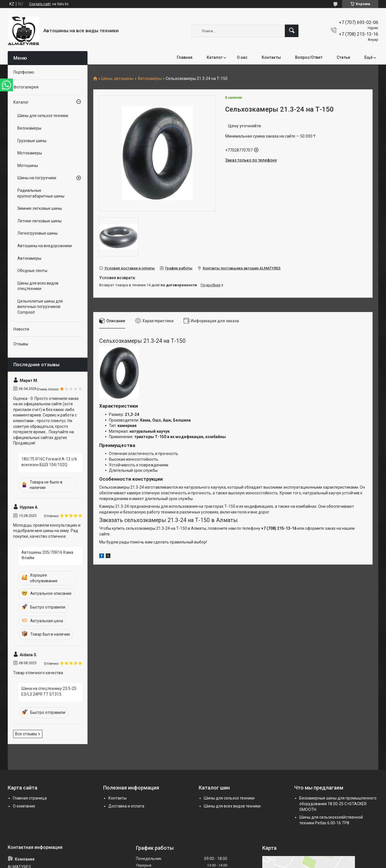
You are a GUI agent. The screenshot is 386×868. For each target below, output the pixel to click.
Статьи (343, 57)
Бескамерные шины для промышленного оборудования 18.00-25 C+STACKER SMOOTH (338, 804)
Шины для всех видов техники (232, 806)
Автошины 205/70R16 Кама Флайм (47, 555)
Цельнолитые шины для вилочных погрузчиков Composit (40, 307)
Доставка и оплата (126, 806)
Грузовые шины (32, 141)
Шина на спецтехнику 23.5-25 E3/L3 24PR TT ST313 (49, 691)
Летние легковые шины (39, 221)
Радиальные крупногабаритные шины (41, 193)
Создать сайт (40, 4)
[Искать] (292, 31)
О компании (24, 806)
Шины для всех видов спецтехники (38, 286)
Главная (185, 57)
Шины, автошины (117, 79)
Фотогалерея (26, 87)
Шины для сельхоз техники (43, 116)
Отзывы (21, 344)
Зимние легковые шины (40, 208)
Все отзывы (26, 734)
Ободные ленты (32, 271)
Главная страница (30, 798)
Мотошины (28, 166)
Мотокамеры (30, 153)
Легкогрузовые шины (37, 233)
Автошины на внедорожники (45, 246)
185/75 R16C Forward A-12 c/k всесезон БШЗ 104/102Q (49, 462)
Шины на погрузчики (37, 178)
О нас (242, 57)
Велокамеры (29, 128)
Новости (21, 329)
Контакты (271, 57)
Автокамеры (150, 79)
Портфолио (24, 72)
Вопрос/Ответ (309, 57)
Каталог (215, 57)
